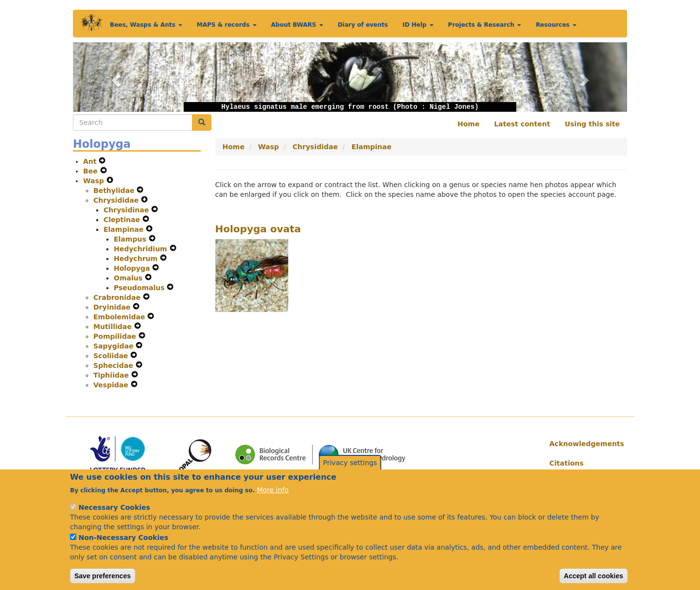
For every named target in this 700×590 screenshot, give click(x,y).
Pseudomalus (140, 288)
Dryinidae (113, 307)
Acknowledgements (585, 444)
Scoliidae (112, 356)
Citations (567, 463)
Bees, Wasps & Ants (146, 25)
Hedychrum (137, 259)
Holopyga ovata (258, 229)
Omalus (129, 278)
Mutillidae (114, 327)
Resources (556, 25)
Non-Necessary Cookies (123, 549)
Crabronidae (118, 297)
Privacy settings (350, 474)
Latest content (522, 124)
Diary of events (363, 25)
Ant (91, 161)
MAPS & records (227, 25)
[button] (114, 77)
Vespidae (112, 385)
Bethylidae (115, 191)
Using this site (592, 124)
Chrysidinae (127, 210)
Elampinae (125, 229)
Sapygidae (114, 346)
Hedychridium (142, 249)
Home (468, 124)
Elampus (131, 239)
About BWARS (297, 25)
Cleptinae (123, 220)
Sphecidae (114, 365)
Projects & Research (485, 25)
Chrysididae (117, 200)
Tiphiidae (112, 375)
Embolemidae (120, 317)
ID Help (418, 25)
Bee (92, 171)
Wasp (95, 181)
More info (272, 501)
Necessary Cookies (114, 519)
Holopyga (133, 268)
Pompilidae (116, 336)
